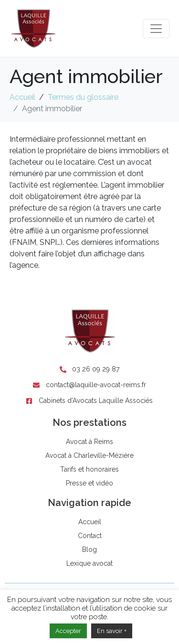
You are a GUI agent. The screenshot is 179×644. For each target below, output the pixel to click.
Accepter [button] (68, 631)
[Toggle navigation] (156, 29)
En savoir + (112, 631)
